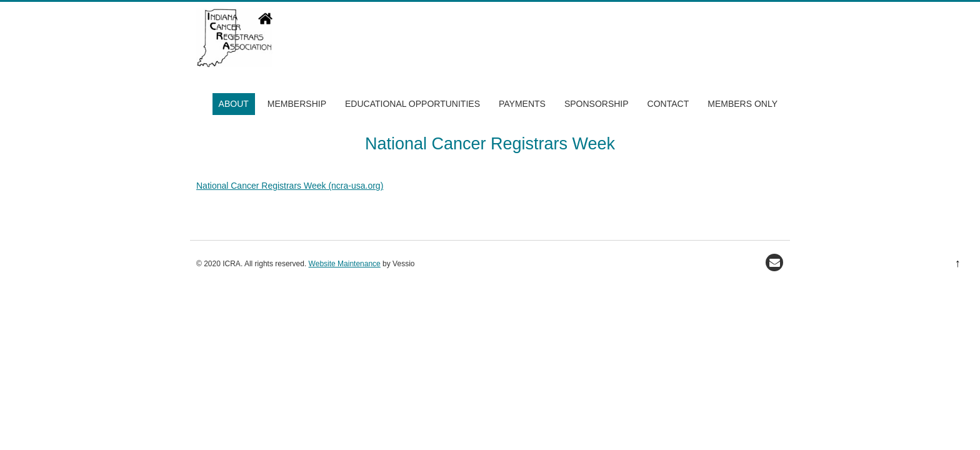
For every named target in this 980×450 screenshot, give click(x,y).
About (234, 104)
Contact (668, 104)
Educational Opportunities (412, 104)
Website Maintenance (345, 264)
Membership (297, 104)
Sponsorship (597, 104)
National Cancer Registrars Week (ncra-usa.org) (290, 186)
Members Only (742, 104)
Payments (522, 104)
